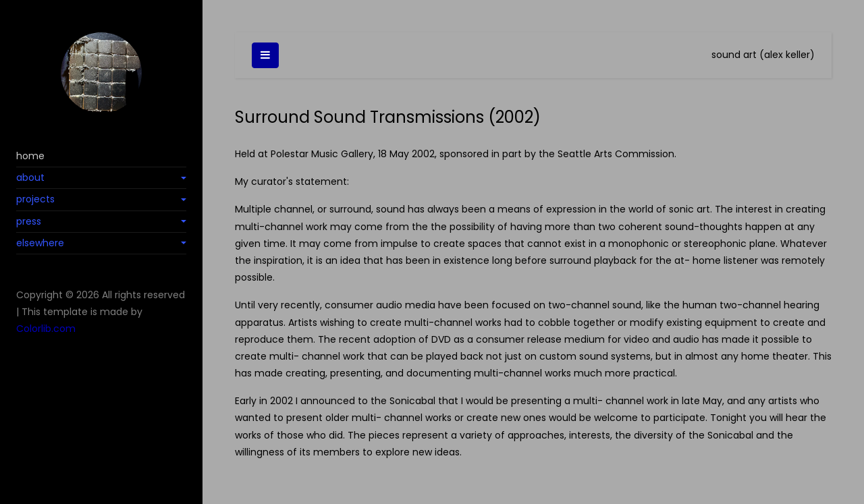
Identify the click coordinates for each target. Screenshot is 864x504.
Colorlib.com (46, 329)
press (29, 221)
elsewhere (40, 243)
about (30, 177)
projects (35, 199)
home (30, 156)
